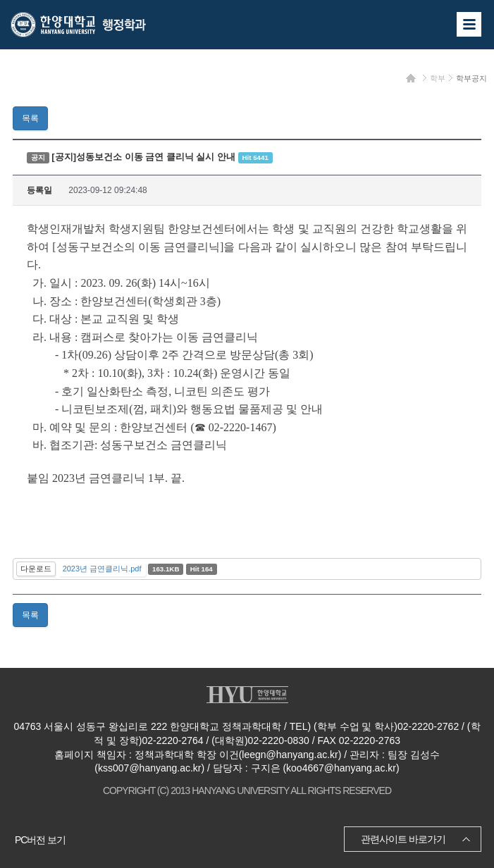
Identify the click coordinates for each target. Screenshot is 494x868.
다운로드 (36, 569)
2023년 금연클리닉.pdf (102, 569)
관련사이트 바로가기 (403, 839)
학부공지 (471, 78)
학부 (438, 78)
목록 (30, 118)
